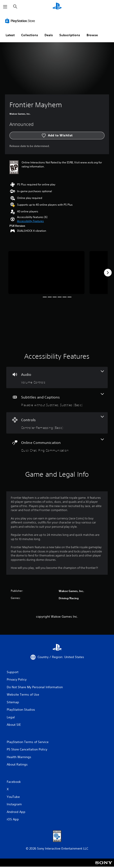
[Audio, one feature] (57, 377)
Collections (30, 35)
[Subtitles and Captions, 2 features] (57, 400)
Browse (92, 35)
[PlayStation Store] (21, 21)
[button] (30, 221)
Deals (49, 35)
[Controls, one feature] (57, 423)
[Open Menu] (5, 7)
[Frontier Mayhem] (46, 273)
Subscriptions (70, 35)
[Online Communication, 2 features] (57, 446)
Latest (10, 35)
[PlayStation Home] (57, 7)
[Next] (108, 273)
